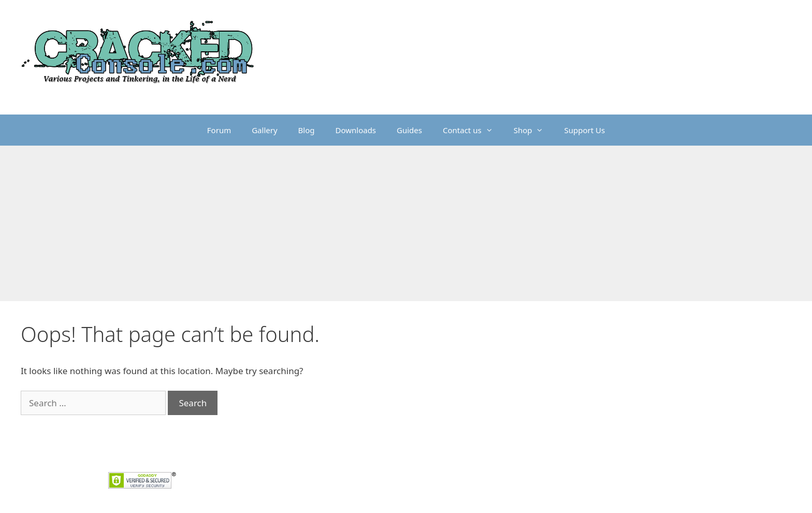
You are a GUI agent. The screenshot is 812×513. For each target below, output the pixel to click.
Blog (307, 130)
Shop (534, 130)
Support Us (584, 130)
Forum (219, 130)
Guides (409, 130)
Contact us (473, 130)
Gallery (264, 130)
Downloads (356, 130)
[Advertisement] (406, 223)
